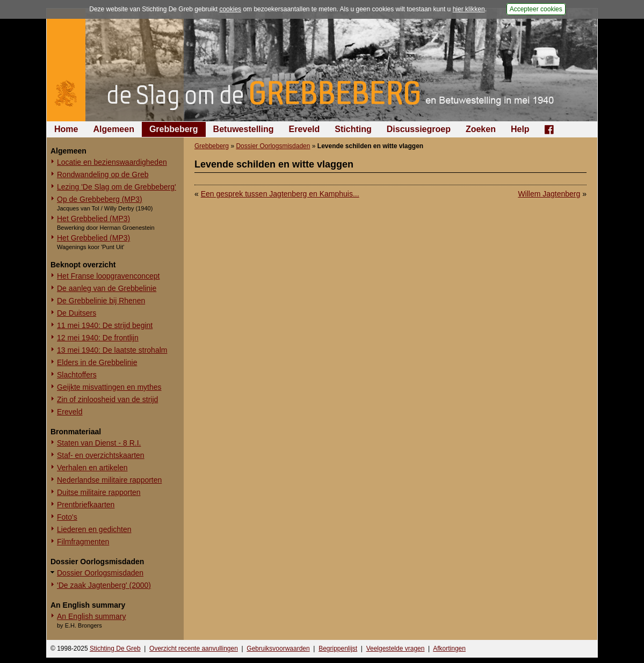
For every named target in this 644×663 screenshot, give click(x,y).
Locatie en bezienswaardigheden (112, 162)
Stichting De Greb (115, 649)
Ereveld (305, 129)
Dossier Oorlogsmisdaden (100, 573)
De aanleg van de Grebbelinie (107, 288)
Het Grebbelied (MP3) (93, 218)
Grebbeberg (174, 129)
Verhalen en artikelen (92, 468)
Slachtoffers (77, 375)
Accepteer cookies (536, 9)
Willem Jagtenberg (549, 194)
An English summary (91, 616)
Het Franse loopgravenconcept (108, 276)
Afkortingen (449, 649)
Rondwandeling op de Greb (103, 174)
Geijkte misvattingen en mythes (109, 387)
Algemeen (113, 129)
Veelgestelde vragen (396, 649)
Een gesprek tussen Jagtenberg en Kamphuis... (280, 194)
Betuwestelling (244, 129)
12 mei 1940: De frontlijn (98, 338)
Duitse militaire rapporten (99, 492)
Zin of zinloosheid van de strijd (107, 399)
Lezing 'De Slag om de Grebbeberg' (117, 187)
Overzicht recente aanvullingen (194, 649)
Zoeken (481, 129)
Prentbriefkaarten (86, 505)
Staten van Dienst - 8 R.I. (99, 443)
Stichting (353, 129)
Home (66, 129)
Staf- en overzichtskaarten (101, 455)
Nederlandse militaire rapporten (109, 480)
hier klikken (469, 9)
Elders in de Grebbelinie (97, 362)
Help (520, 129)
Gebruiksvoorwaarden (278, 649)
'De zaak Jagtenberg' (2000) (104, 585)
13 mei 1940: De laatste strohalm (112, 350)
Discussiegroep (419, 129)
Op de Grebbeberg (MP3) (100, 199)
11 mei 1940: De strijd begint (105, 325)
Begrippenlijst (338, 649)
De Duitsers (77, 313)
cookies (230, 9)
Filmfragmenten (83, 542)
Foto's (67, 517)
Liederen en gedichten (94, 529)
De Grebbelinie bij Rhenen (101, 301)
